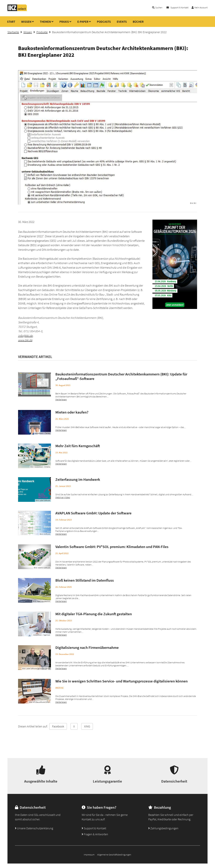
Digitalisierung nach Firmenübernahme (87, 647)
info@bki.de (25, 336)
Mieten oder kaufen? (72, 412)
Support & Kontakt (179, 7)
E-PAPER (83, 22)
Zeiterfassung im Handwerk (78, 479)
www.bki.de (25, 340)
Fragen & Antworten (95, 834)
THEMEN (45, 22)
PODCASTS (104, 22)
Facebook (58, 726)
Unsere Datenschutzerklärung (34, 828)
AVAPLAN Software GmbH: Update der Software (93, 513)
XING (87, 726)
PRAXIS (64, 22)
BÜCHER (138, 22)
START (11, 22)
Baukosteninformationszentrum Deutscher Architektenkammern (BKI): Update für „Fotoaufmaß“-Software (121, 376)
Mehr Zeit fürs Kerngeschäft (78, 446)
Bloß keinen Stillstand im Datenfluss (85, 580)
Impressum (89, 855)
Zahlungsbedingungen (163, 828)
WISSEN (26, 22)
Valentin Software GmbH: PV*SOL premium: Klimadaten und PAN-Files (112, 547)
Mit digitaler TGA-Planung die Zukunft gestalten (94, 614)
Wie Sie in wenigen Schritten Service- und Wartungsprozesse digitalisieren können (122, 681)
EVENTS (122, 22)
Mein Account (201, 7)
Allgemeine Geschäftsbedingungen (114, 855)
